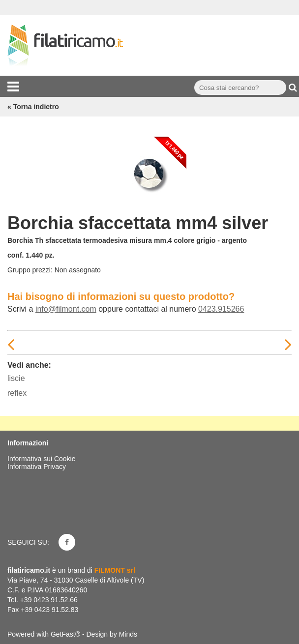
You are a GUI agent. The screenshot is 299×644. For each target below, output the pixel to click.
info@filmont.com (66, 309)
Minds (128, 634)
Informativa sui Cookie (42, 459)
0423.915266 (221, 309)
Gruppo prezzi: (30, 270)
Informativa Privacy (37, 467)
